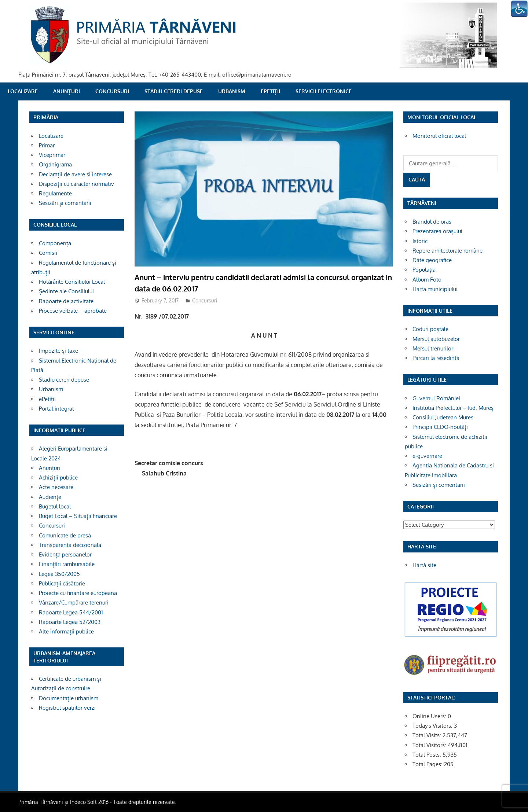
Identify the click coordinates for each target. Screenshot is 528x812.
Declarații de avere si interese (75, 174)
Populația (424, 270)
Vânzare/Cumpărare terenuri (74, 602)
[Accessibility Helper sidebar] (519, 9)
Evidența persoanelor (65, 554)
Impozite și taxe (58, 351)
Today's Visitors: (433, 726)
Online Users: (430, 716)
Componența (55, 243)
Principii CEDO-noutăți (440, 427)
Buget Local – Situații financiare (78, 516)
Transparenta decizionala (70, 545)
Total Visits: (428, 735)
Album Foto (427, 280)
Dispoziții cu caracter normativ (76, 184)
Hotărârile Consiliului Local (72, 282)
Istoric (420, 241)
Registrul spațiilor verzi (67, 708)
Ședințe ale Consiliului (66, 291)
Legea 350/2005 (59, 574)
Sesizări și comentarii (65, 203)
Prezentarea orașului (437, 231)
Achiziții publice (58, 477)
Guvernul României (436, 398)
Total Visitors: (430, 745)
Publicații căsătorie (62, 583)
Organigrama (55, 164)
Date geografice (432, 260)
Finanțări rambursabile (67, 564)
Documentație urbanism (69, 698)
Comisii (48, 253)
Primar (47, 145)
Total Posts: (428, 755)
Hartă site (424, 565)
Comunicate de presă (65, 535)
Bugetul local (55, 506)
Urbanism (232, 91)
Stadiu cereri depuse (174, 91)
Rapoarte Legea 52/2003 (70, 622)
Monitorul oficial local (439, 136)
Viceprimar (52, 155)
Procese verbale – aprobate (73, 311)
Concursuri (112, 91)
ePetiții (270, 91)
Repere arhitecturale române (448, 251)
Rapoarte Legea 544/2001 (71, 612)
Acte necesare (56, 487)
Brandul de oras (432, 222)
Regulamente (55, 193)
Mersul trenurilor (433, 348)
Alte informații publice (66, 631)
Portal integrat (56, 409)
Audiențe (50, 497)
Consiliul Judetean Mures (443, 417)
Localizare (23, 91)
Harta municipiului (435, 289)
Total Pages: (428, 764)
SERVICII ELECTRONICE (324, 91)
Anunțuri (67, 91)
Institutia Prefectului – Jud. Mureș (453, 408)
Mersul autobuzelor (436, 339)
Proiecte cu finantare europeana (78, 593)
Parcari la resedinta (436, 358)
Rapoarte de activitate (66, 301)
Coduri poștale (430, 329)
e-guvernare (427, 456)
